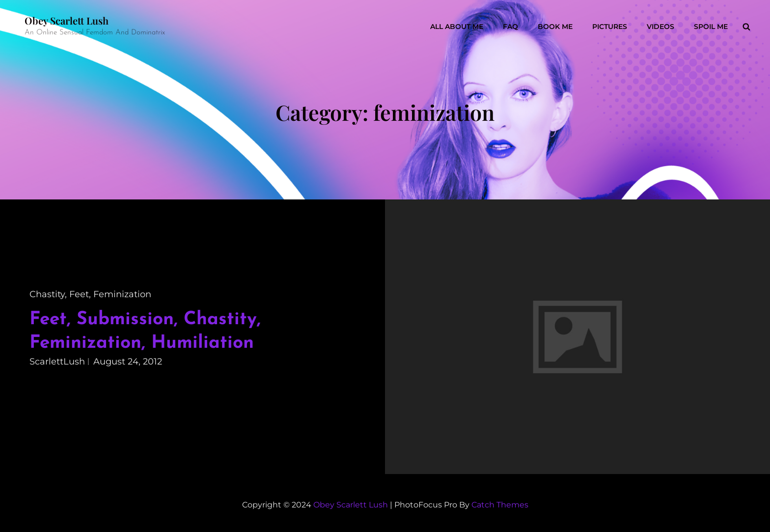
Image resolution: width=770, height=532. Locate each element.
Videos (660, 27)
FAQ (510, 27)
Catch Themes (500, 505)
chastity (47, 294)
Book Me (555, 27)
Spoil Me (711, 27)
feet (79, 294)
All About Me (457, 27)
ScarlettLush (57, 362)
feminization (122, 294)
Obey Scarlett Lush (67, 20)
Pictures (610, 27)
